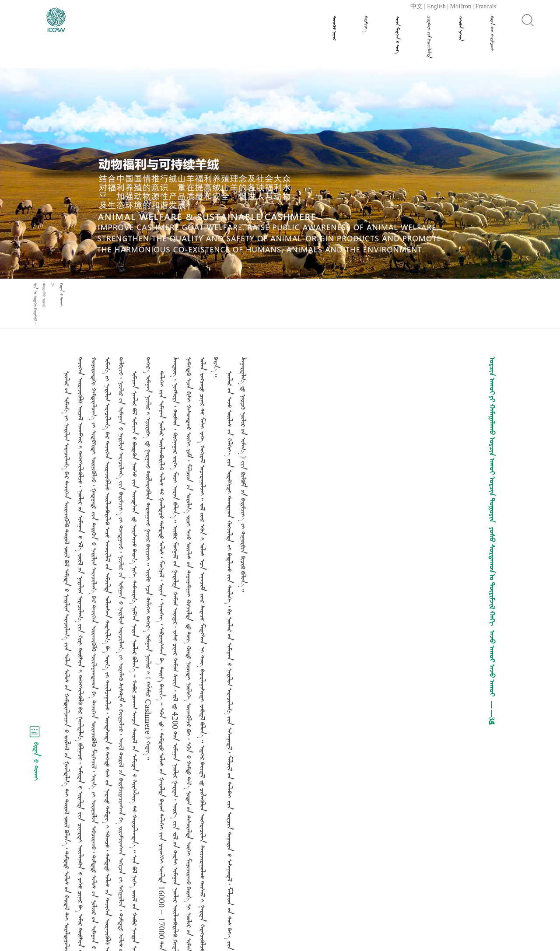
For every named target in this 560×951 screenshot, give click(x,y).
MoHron (461, 6)
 (366, 24)
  (492, 33)
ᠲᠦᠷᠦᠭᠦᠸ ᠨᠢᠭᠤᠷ (334, 28)
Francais (486, 6)
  (460, 29)
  (61, 295)
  (429, 37)
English (436, 6)
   (397, 35)
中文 (416, 6)
